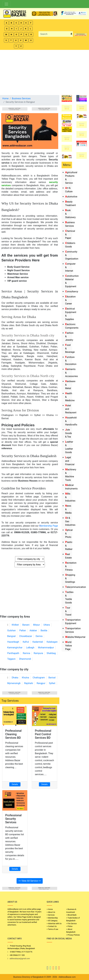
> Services (51, 915)
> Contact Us (52, 926)
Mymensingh (14, 683)
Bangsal (11, 636)
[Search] (54, 34)
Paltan (23, 630)
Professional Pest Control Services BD (43, 734)
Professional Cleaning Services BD (13, 734)
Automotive (71, 197)
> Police (69, 926)
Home (5, 98)
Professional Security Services (13, 819)
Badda (44, 630)
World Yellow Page (69, 646)
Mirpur (37, 625)
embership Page (49, 526)
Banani (26, 625)
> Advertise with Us (54, 924)
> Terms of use (52, 929)
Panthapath (13, 653)
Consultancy (72, 292)
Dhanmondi (25, 659)
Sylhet (52, 683)
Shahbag (51, 653)
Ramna (26, 653)
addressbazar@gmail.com (20, 959)
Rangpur (41, 683)
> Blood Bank (71, 915)
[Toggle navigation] (6, 4)
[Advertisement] (44, 72)
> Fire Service (72, 924)
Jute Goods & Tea (69, 433)
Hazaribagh (13, 642)
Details (15, 784)
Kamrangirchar (15, 648)
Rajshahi (29, 683)
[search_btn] (71, 34)
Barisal (52, 678)
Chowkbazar (26, 636)
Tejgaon (11, 659)
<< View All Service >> (30, 881)
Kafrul (26, 642)
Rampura (38, 653)
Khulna (25, 678)
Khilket (15, 625)
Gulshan (11, 630)
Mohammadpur (46, 648)
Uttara (47, 625)
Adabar (33, 630)
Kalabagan (52, 642)
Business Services (21, 98)
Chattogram (39, 678)
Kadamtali (38, 642)
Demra (39, 636)
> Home (50, 909)
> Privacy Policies (73, 935)
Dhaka (15, 678)
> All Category (52, 921)
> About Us (51, 912)
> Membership (52, 918)
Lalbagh (30, 648)
